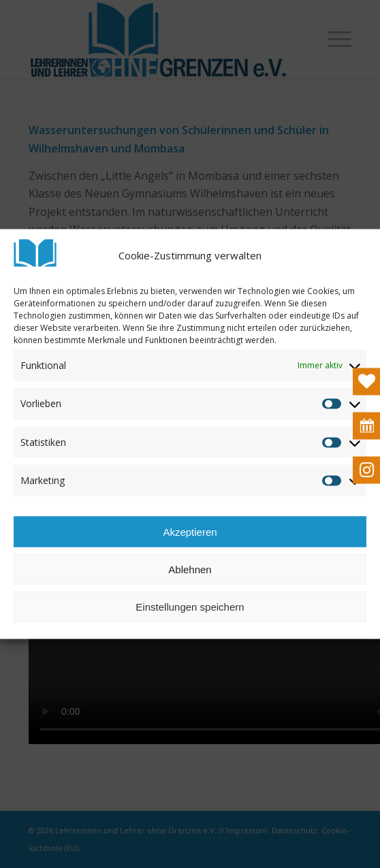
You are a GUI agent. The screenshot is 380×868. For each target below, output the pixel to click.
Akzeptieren (190, 531)
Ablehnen (190, 569)
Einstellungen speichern (190, 606)
